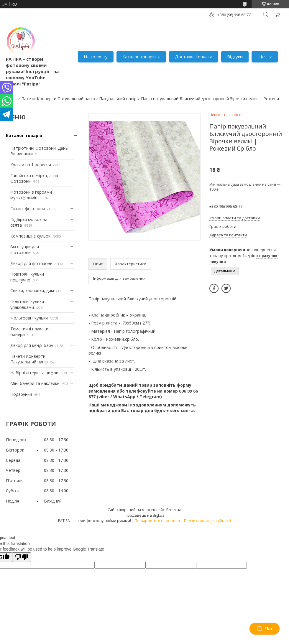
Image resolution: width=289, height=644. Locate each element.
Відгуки (235, 57)
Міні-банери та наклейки (35, 383)
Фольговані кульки (29, 318)
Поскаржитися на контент (157, 521)
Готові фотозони (28, 209)
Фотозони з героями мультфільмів (31, 195)
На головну (96, 57)
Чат (265, 629)
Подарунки (21, 394)
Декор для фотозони (31, 263)
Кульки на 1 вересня (31, 165)
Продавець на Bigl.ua (145, 515)
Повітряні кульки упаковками (27, 304)
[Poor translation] (22, 557)
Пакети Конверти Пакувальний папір (58, 99)
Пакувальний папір (118, 99)
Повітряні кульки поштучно (27, 277)
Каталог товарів (139, 57)
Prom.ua (174, 510)
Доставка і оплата (194, 57)
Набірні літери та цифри (34, 373)
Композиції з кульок (30, 236)
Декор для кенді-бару (32, 345)
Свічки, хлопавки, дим (32, 290)
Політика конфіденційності (207, 521)
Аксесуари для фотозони (25, 249)
